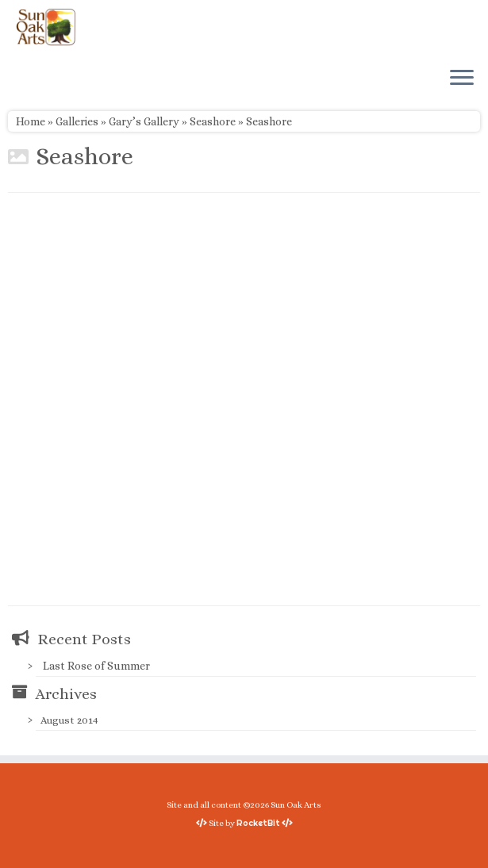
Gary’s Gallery (144, 121)
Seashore (213, 121)
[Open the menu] (462, 79)
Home (31, 121)
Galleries (77, 121)
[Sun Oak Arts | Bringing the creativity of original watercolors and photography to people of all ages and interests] (46, 27)
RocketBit (258, 823)
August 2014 (69, 720)
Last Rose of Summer (96, 666)
